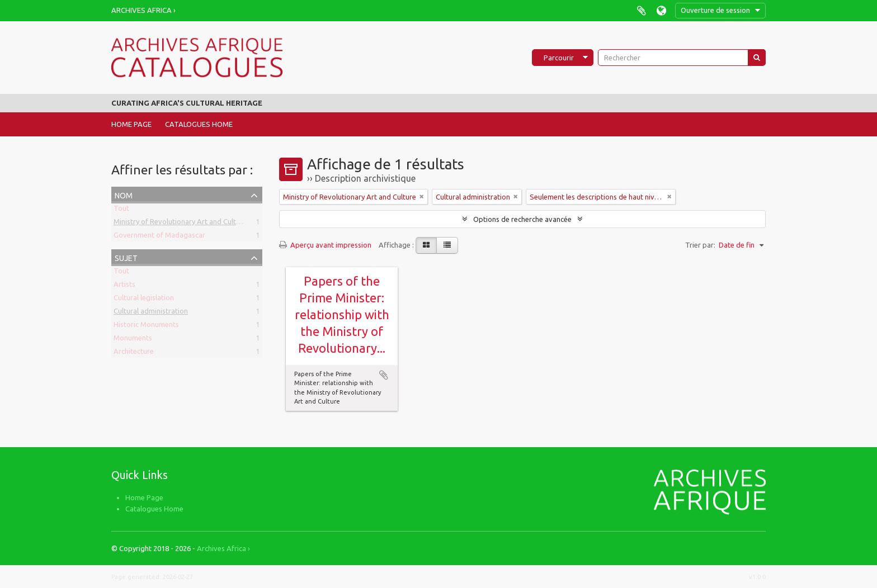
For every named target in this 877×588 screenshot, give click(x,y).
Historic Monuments (146, 326)
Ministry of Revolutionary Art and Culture (180, 224)
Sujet (126, 257)
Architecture (134, 353)
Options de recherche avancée (522, 219)
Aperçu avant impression (325, 245)
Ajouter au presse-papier (384, 375)
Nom (124, 194)
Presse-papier (641, 10)
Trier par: (700, 245)
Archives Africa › (143, 10)
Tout (121, 210)
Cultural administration (151, 313)
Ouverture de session (715, 10)
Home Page (131, 124)
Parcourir (559, 58)
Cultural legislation (144, 300)
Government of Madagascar (159, 237)
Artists (124, 286)
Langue (661, 10)
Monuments (133, 340)
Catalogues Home (199, 124)
